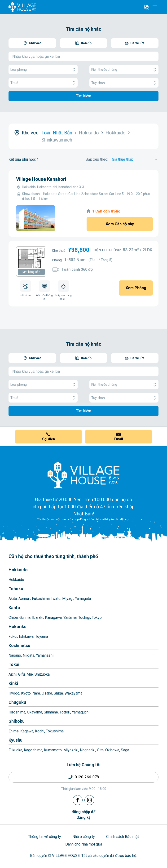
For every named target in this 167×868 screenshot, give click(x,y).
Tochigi (84, 618)
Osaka (47, 693)
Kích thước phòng (124, 70)
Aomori (24, 599)
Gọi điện (48, 439)
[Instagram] (89, 800)
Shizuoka (42, 674)
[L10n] (146, 7)
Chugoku (17, 702)
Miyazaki (71, 750)
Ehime (14, 731)
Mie (30, 674)
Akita (13, 599)
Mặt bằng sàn (31, 272)
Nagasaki (88, 750)
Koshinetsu (19, 645)
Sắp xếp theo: (97, 159)
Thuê (43, 83)
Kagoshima (33, 750)
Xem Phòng (136, 288)
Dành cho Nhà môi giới (84, 844)
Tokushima (55, 731)
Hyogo (14, 693)
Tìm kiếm (84, 96)
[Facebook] (78, 800)
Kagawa (27, 731)
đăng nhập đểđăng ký (84, 815)
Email (119, 439)
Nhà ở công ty (84, 837)
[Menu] (155, 7)
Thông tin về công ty (45, 837)
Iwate (56, 599)
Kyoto (26, 693)
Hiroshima (17, 712)
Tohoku (16, 589)
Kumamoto (53, 750)
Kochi (40, 731)
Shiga (58, 693)
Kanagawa (53, 618)
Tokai (14, 664)
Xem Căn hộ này (120, 224)
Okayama (35, 712)
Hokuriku (18, 627)
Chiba (13, 618)
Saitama (70, 618)
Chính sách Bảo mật (123, 837)
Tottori (65, 712)
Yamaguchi (81, 712)
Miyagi (68, 599)
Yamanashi (45, 655)
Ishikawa (26, 636)
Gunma (25, 618)
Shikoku (17, 721)
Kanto (14, 608)
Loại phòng (43, 70)
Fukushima (41, 599)
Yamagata (83, 599)
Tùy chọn (124, 83)
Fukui (13, 636)
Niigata (29, 655)
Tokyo (97, 618)
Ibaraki (38, 618)
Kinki (13, 683)
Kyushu (15, 740)
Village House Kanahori (41, 179)
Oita (100, 750)
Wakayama (73, 693)
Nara (36, 693)
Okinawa (112, 750)
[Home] (83, 475)
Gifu (22, 674)
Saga (125, 750)
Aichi (13, 674)
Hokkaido (18, 570)
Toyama (42, 636)
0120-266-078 (87, 777)
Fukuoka (15, 750)
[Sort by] (135, 159)
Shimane (51, 712)
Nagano (15, 655)
